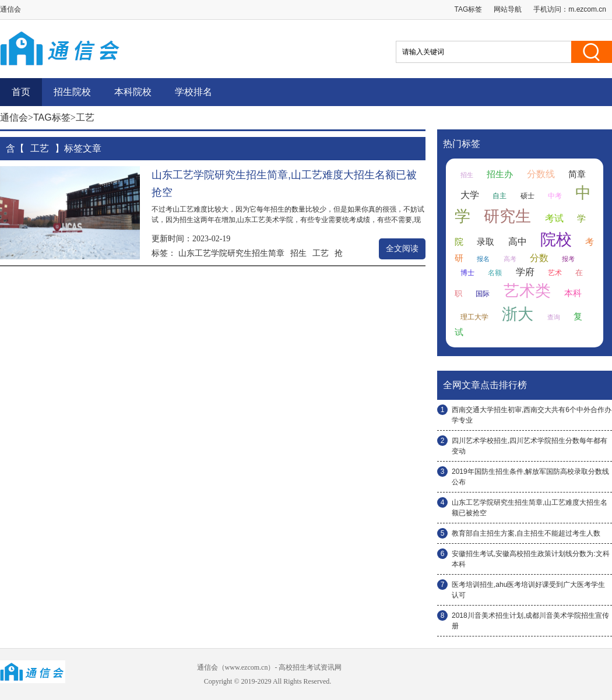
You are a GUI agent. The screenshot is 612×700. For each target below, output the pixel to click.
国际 (483, 294)
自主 (500, 196)
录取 (486, 242)
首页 (21, 92)
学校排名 (194, 92)
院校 (556, 240)
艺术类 (527, 291)
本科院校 (133, 92)
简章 (577, 174)
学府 (525, 272)
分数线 (541, 174)
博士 (467, 273)
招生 (298, 253)
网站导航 (508, 9)
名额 (495, 273)
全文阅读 (402, 249)
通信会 (14, 117)
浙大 (518, 314)
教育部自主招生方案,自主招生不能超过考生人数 (526, 533)
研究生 (507, 216)
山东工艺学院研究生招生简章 (231, 253)
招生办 (500, 174)
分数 (539, 258)
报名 (483, 259)
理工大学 (474, 317)
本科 (573, 293)
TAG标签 (469, 9)
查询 (554, 317)
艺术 (555, 273)
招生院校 (72, 92)
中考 (555, 196)
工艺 (321, 253)
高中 (518, 242)
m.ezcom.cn (587, 9)
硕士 (527, 196)
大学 (470, 195)
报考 (568, 259)
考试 (554, 218)
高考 (510, 259)
